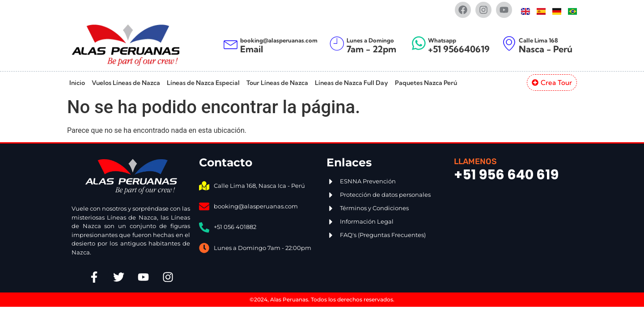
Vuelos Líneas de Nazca (126, 83)
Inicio (77, 83)
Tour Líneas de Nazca (277, 83)
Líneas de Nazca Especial (203, 83)
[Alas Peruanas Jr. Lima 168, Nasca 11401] (513, 232)
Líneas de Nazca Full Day (352, 83)
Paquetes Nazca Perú (426, 83)
